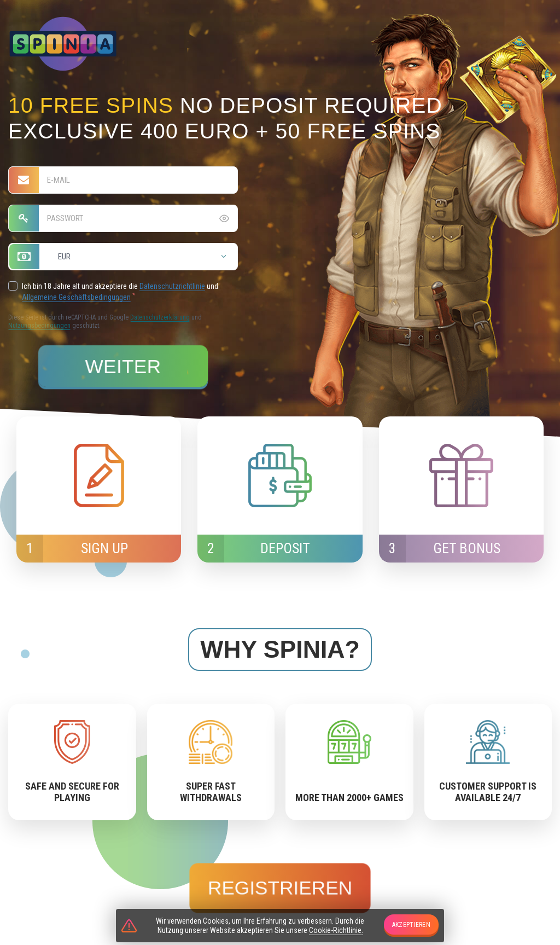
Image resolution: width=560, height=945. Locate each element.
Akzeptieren (411, 925)
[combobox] (123, 257)
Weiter (123, 366)
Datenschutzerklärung (160, 317)
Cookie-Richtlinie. (336, 930)
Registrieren (280, 888)
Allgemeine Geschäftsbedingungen (76, 297)
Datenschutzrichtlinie (172, 286)
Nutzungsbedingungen (39, 326)
